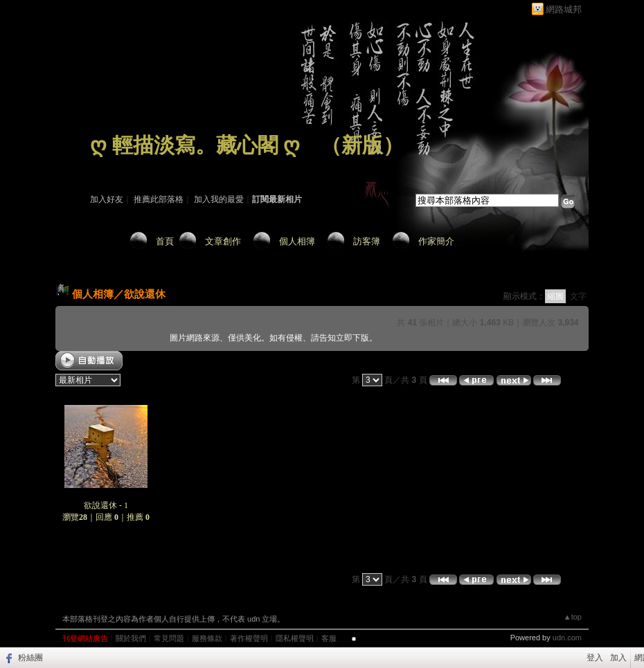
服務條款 (207, 638)
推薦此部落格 (159, 199)
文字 (578, 296)
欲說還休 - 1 (106, 505)
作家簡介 (436, 241)
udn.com (567, 638)
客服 (329, 638)
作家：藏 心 (112, 165)
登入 (595, 658)
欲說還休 (145, 294)
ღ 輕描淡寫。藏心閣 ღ (195, 145)
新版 (362, 145)
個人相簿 (297, 241)
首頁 (165, 241)
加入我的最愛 (219, 199)
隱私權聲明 (295, 638)
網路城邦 (564, 9)
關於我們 (131, 638)
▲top (573, 617)
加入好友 (107, 199)
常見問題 (169, 638)
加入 (618, 658)
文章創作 (223, 241)
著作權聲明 (249, 638)
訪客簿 (367, 241)
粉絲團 (30, 658)
